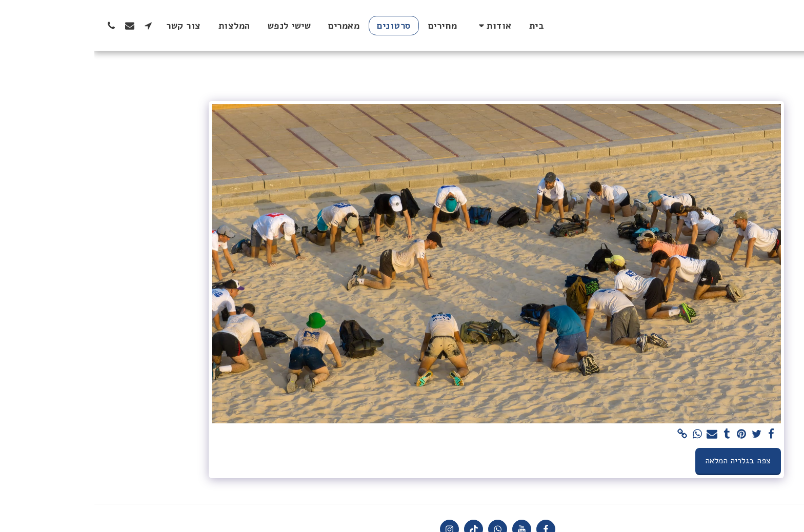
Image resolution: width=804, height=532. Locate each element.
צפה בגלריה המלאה (644, 461)
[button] (399, 26)
